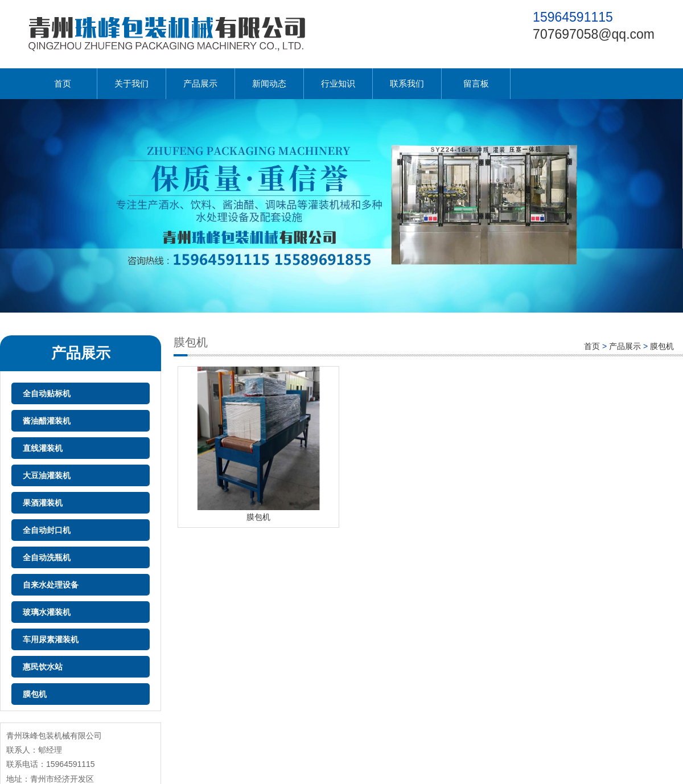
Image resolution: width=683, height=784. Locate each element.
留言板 (476, 83)
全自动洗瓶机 (47, 557)
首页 (63, 83)
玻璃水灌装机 (47, 612)
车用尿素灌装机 (51, 639)
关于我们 (131, 83)
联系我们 (407, 83)
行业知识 (338, 83)
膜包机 (35, 694)
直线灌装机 (43, 448)
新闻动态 (269, 83)
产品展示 (200, 83)
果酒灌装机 (43, 503)
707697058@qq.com (594, 34)
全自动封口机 (47, 530)
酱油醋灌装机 (47, 421)
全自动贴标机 (47, 393)
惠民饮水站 (43, 667)
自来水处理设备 (51, 585)
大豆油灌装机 (47, 475)
